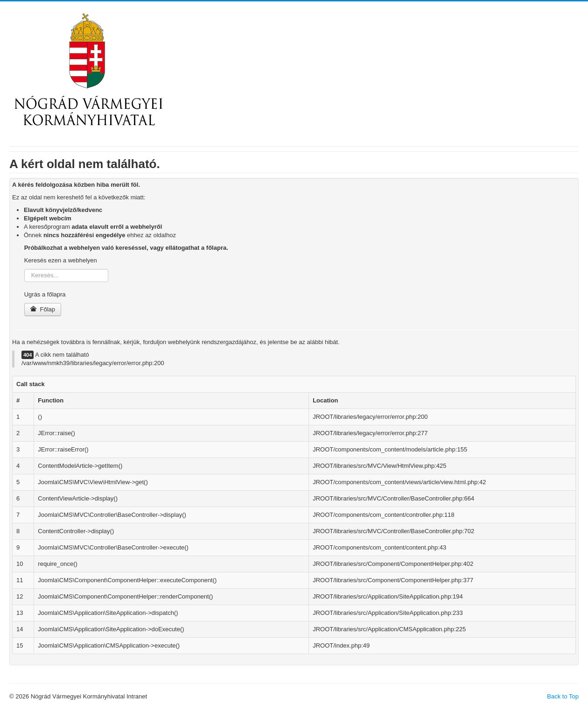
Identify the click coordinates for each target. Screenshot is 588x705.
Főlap (43, 309)
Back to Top (563, 696)
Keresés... (24, 269)
